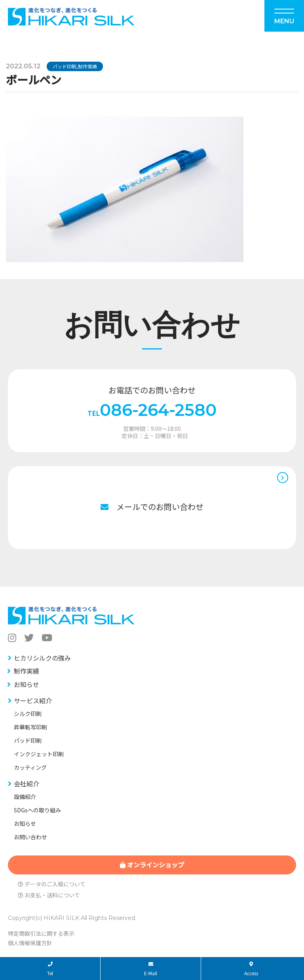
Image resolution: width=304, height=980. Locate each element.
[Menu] (284, 16)
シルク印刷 (28, 714)
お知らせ (27, 684)
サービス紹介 (33, 701)
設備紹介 (25, 797)
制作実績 (87, 66)
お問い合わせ (30, 837)
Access (251, 969)
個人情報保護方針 (30, 943)
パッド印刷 (65, 66)
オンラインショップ (152, 865)
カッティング (30, 767)
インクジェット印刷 (39, 754)
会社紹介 (27, 784)
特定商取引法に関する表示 (41, 933)
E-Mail (151, 969)
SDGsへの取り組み (37, 810)
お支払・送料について (49, 895)
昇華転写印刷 (30, 727)
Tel (50, 969)
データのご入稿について (52, 884)
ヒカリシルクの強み (42, 658)
